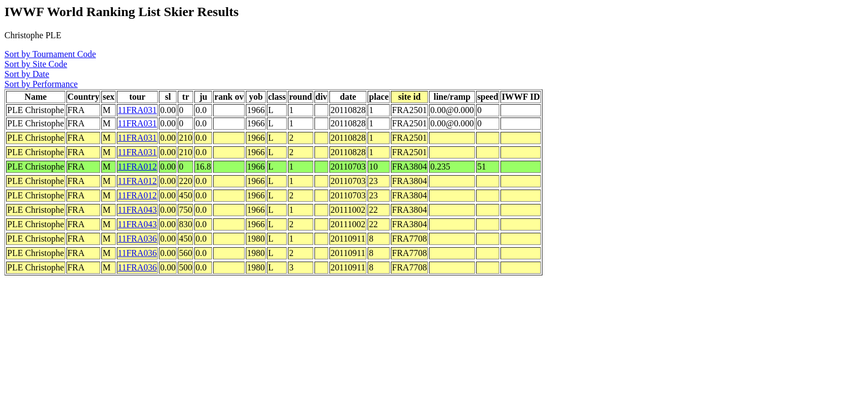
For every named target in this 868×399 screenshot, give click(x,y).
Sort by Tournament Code (50, 54)
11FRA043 (138, 210)
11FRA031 (138, 110)
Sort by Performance (41, 84)
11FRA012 (138, 167)
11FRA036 (138, 239)
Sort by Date (27, 74)
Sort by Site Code (36, 64)
